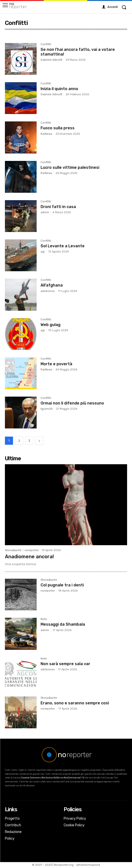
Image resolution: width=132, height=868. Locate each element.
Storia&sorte (13, 550)
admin (45, 212)
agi (43, 252)
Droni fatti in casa (58, 207)
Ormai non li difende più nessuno (72, 403)
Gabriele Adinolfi (51, 60)
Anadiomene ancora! (29, 557)
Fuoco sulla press (58, 128)
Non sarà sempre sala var (65, 664)
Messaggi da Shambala (63, 624)
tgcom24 (47, 409)
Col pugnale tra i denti (62, 585)
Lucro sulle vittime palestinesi (70, 167)
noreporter (32, 550)
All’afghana (52, 285)
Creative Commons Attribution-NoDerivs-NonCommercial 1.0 (53, 778)
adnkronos (48, 291)
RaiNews (46, 134)
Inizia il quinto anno (59, 89)
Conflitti (46, 44)
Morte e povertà (56, 364)
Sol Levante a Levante (63, 246)
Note (44, 619)
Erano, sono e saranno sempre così (75, 703)
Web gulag (51, 325)
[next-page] (39, 441)
